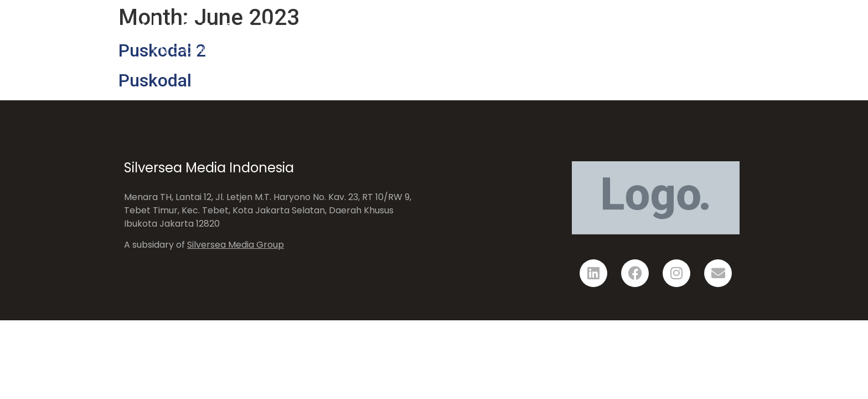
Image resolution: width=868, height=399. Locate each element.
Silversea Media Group (236, 245)
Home (514, 35)
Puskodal (155, 80)
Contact (714, 35)
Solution (574, 35)
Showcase (644, 35)
